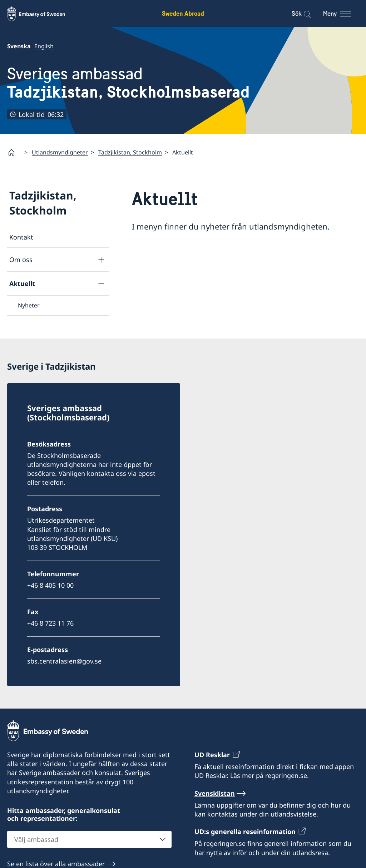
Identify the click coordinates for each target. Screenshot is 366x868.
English (44, 46)
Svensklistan (215, 793)
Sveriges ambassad (128, 83)
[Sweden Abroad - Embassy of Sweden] (43, 14)
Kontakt (21, 237)
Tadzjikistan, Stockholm (130, 152)
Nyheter (29, 305)
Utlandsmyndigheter (60, 152)
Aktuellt (22, 283)
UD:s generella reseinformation (245, 832)
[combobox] (89, 839)
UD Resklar (212, 755)
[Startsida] (14, 152)
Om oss (21, 260)
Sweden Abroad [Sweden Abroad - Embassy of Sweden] (183, 13)
